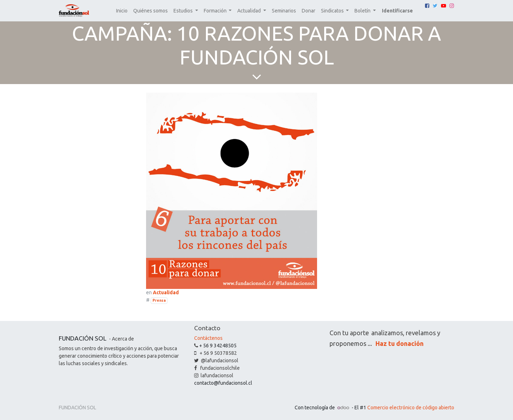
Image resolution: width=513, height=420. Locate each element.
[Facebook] (427, 6)
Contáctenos (208, 338)
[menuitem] (122, 11)
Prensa (159, 300)
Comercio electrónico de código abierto (411, 408)
